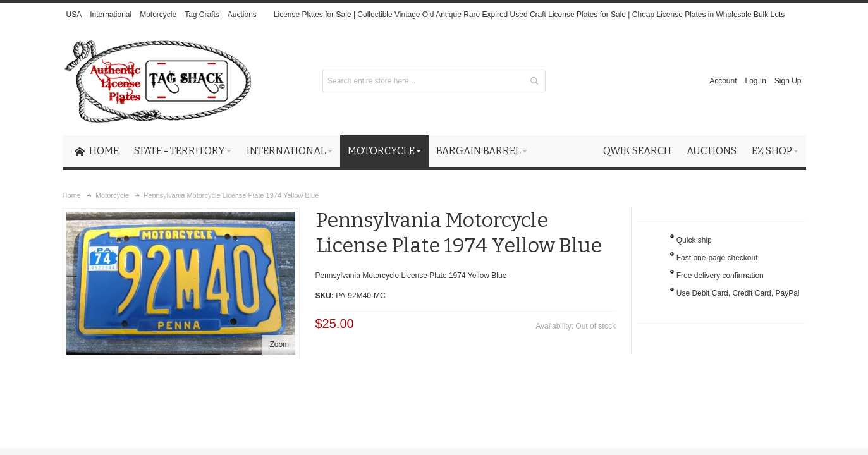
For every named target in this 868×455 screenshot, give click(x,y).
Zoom (279, 344)
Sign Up (788, 81)
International (111, 15)
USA (74, 15)
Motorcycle (158, 15)
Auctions (242, 15)
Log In (755, 81)
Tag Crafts (202, 15)
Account (723, 81)
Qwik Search (637, 151)
